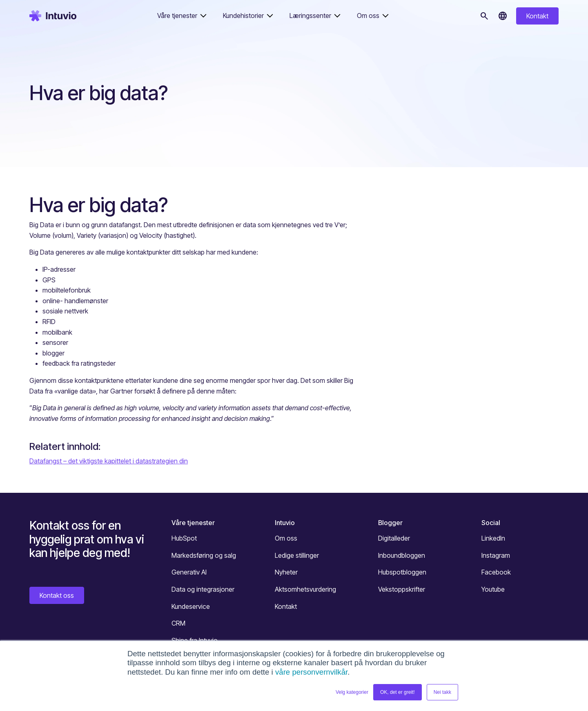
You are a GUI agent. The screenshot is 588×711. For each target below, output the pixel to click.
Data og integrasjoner (203, 589)
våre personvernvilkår (311, 672)
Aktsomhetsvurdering (305, 589)
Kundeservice (191, 606)
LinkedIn (493, 538)
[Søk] (484, 16)
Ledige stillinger (297, 555)
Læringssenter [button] (310, 16)
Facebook (496, 572)
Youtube (493, 589)
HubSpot (184, 538)
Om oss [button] (368, 16)
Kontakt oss (57, 595)
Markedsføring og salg (204, 555)
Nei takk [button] (442, 692)
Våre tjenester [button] (177, 16)
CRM (178, 623)
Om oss (286, 538)
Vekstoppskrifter (402, 589)
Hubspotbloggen (402, 572)
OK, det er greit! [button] (398, 692)
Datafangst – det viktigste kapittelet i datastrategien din (109, 461)
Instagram (496, 555)
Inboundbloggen (402, 555)
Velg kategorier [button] (352, 692)
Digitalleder (394, 538)
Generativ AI (189, 572)
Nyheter (286, 572)
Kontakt (537, 16)
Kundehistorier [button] (243, 16)
